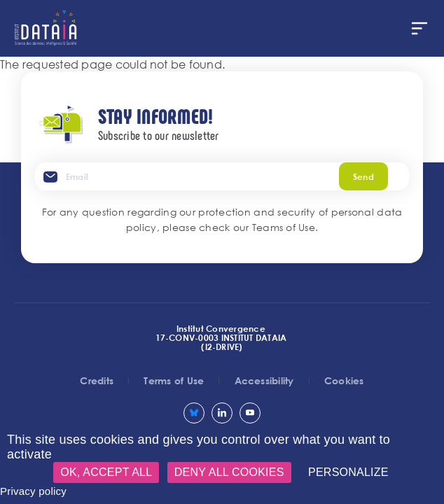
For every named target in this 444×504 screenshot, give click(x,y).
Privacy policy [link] (33, 491)
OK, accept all (106, 472)
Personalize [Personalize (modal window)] (348, 472)
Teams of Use (284, 227)
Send (363, 176)
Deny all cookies (229, 472)
